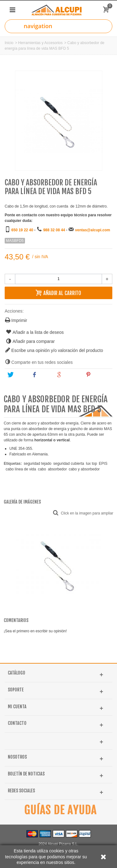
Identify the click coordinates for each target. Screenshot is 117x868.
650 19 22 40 (22, 230)
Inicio (9, 43)
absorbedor (57, 469)
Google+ (68, 375)
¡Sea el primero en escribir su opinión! (35, 631)
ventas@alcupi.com (93, 230)
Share (41, 375)
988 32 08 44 (54, 230)
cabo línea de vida (21, 469)
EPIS (103, 464)
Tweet (17, 375)
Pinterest (98, 375)
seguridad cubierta (69, 464)
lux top (91, 464)
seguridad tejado (38, 464)
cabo (42, 469)
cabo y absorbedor (84, 469)
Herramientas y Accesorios (40, 43)
